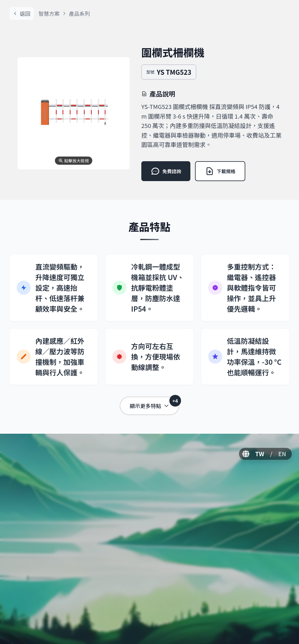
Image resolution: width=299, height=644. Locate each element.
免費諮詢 (166, 171)
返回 (22, 13)
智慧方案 (49, 13)
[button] (74, 113)
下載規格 (220, 171)
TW (260, 454)
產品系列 (79, 13)
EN (282, 454)
